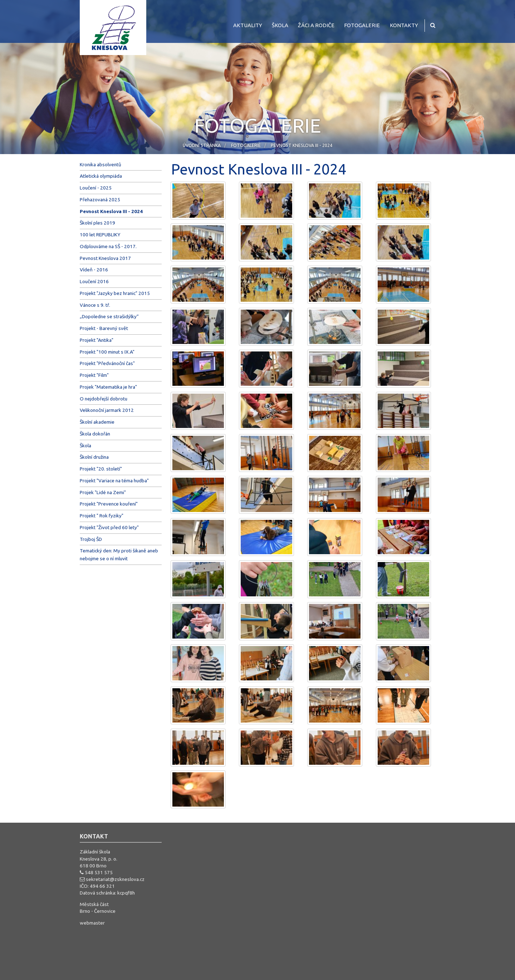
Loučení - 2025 (96, 188)
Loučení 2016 (94, 281)
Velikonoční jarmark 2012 (107, 410)
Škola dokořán (95, 434)
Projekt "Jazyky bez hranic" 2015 (115, 293)
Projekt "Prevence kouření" (109, 504)
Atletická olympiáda (101, 176)
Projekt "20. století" (101, 469)
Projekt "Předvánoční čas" (107, 363)
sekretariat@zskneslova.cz (115, 879)
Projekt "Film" (94, 375)
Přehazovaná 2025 (100, 200)
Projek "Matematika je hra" (108, 387)
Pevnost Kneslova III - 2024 (301, 145)
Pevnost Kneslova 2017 (105, 258)
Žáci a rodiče (316, 25)
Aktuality (248, 25)
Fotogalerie (362, 25)
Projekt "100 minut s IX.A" (107, 352)
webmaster (92, 923)
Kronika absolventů (100, 164)
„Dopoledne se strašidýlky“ (109, 316)
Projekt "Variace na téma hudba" (114, 481)
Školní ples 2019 (97, 223)
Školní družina (94, 457)
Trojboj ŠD (91, 539)
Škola (280, 25)
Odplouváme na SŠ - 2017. (108, 246)
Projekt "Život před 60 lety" (109, 527)
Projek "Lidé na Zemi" (103, 492)
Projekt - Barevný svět (104, 328)
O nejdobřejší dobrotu (104, 399)
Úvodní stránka (202, 145)
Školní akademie (97, 422)
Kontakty (404, 25)
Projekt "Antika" (97, 340)
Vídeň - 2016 (94, 270)
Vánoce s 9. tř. (95, 305)
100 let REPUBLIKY (100, 235)
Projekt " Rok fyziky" (102, 516)
